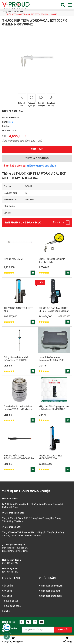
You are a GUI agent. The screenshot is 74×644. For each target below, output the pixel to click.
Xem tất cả (61, 223)
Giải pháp (7, 596)
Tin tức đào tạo (10, 601)
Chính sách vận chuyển (51, 586)
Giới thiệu (7, 591)
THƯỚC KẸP (19, 12)
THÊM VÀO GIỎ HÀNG (37, 158)
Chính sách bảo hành (50, 591)
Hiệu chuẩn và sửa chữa (41, 166)
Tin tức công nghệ (11, 606)
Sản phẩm (7, 586)
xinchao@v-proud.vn (18, 551)
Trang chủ (7, 12)
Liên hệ (6, 611)
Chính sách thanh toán (50, 596)
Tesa (10, 122)
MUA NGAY (37, 149)
